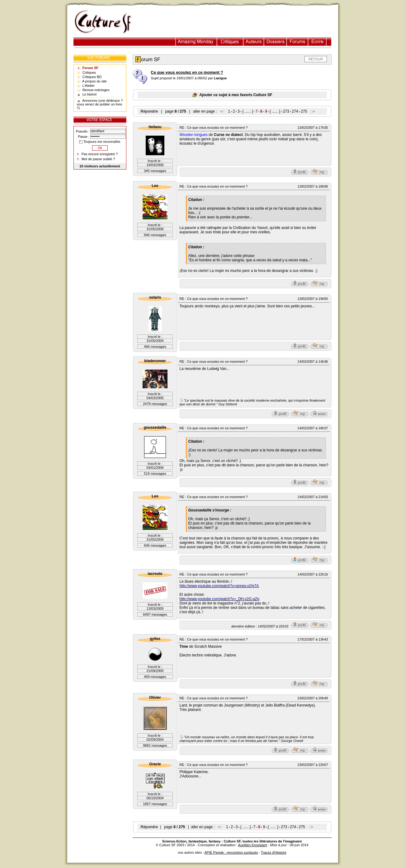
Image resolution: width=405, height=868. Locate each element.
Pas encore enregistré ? (100, 154)
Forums (297, 42)
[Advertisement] (238, 22)
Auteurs (254, 42)
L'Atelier (89, 86)
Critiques (230, 42)
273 (286, 111)
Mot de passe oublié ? (98, 159)
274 (295, 111)
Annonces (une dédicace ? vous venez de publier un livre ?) (100, 104)
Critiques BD (92, 77)
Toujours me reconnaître (100, 142)
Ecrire (317, 42)
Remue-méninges (96, 90)
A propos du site (94, 81)
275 (304, 111)
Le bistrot (89, 94)
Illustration (196, 42)
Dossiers (275, 42)
